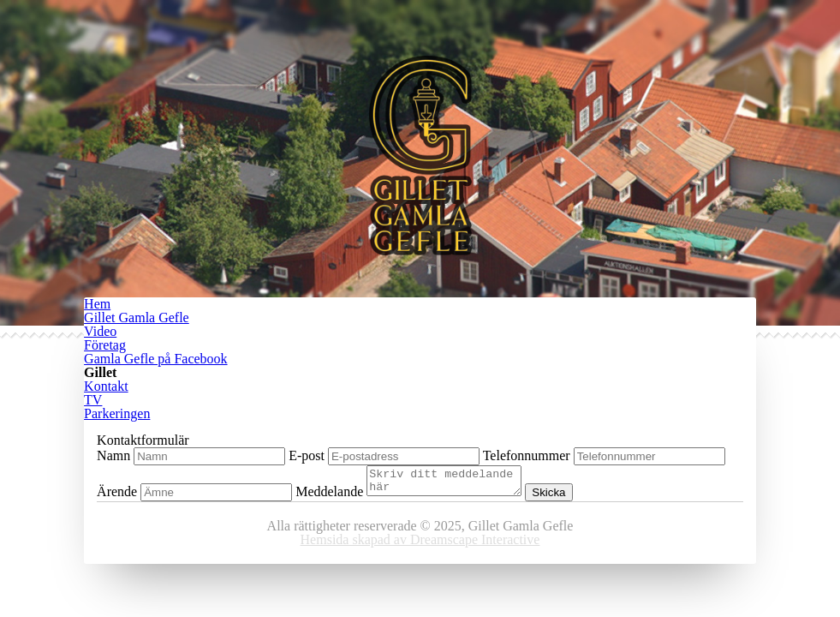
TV (93, 400)
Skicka (566, 497)
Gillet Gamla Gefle (137, 317)
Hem (97, 304)
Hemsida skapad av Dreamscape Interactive (420, 545)
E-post (307, 455)
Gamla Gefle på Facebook (155, 359)
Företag (105, 345)
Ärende (117, 497)
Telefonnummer (527, 455)
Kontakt (106, 386)
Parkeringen (117, 413)
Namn (113, 455)
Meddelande (329, 497)
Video (100, 331)
